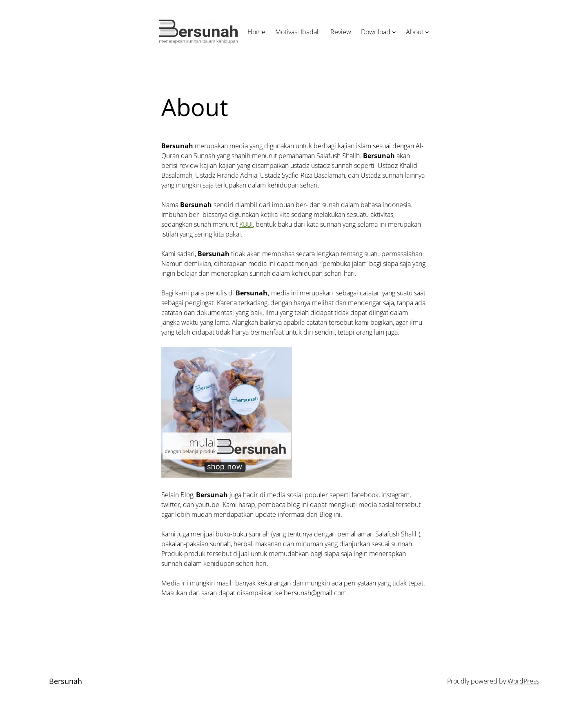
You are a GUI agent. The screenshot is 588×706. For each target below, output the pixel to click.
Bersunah (66, 681)
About (415, 32)
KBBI (246, 224)
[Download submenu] (394, 32)
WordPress (523, 681)
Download (376, 32)
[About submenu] (427, 32)
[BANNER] (227, 475)
